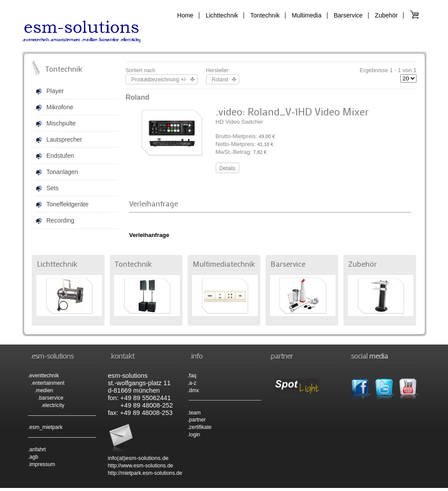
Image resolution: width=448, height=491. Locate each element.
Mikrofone (60, 107)
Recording (60, 220)
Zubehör (386, 15)
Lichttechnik (222, 15)
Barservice (348, 15)
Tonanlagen (62, 172)
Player (55, 91)
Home (185, 15)
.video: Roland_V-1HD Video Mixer (292, 111)
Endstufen (60, 156)
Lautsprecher (64, 139)
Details (228, 168)
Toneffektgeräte (67, 204)
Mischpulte (61, 123)
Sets (52, 188)
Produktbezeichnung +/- (159, 80)
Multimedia (307, 15)
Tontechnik (265, 15)
